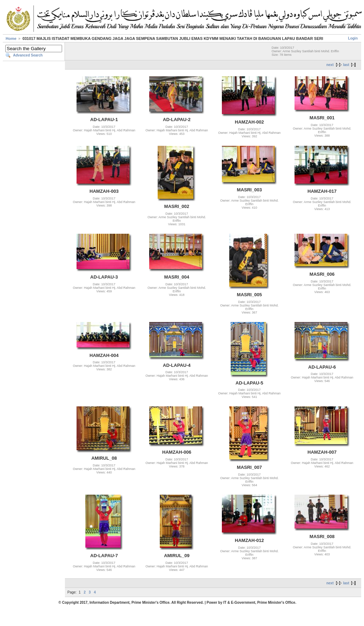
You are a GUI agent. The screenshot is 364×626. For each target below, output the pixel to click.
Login (353, 38)
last (346, 65)
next (330, 65)
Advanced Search (28, 55)
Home (11, 38)
